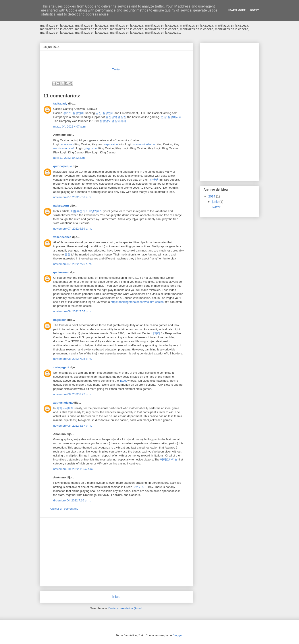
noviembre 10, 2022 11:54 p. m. (73, 469)
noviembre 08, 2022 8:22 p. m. (73, 394)
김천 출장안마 (105, 113)
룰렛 (68, 254)
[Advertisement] (116, 552)
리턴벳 (154, 180)
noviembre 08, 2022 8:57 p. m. (73, 426)
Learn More (237, 10)
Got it (254, 10)
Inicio (116, 597)
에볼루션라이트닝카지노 (87, 211)
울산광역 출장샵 (116, 117)
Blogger (177, 635)
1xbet (123, 381)
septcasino (111, 144)
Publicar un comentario (64, 509)
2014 (212, 196)
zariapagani (61, 367)
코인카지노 (140, 487)
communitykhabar (144, 144)
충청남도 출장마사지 (113, 121)
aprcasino (67, 144)
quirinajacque (63, 166)
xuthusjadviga (63, 403)
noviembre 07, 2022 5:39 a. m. (73, 229)
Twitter (116, 69)
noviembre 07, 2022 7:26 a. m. (73, 264)
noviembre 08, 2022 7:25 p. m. (73, 359)
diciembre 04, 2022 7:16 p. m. (72, 500)
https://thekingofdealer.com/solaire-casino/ (138, 302)
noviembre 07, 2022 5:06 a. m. (73, 197)
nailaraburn (61, 206)
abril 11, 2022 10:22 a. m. (69, 158)
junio (216, 202)
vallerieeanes (62, 237)
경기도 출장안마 (74, 113)
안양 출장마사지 (171, 117)
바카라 (156, 333)
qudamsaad (61, 272)
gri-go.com (91, 148)
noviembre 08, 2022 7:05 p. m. (73, 311)
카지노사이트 (65, 408)
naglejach (60, 320)
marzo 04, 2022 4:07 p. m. (70, 127)
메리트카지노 (169, 459)
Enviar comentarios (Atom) (125, 608)
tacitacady (60, 103)
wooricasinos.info (64, 148)
